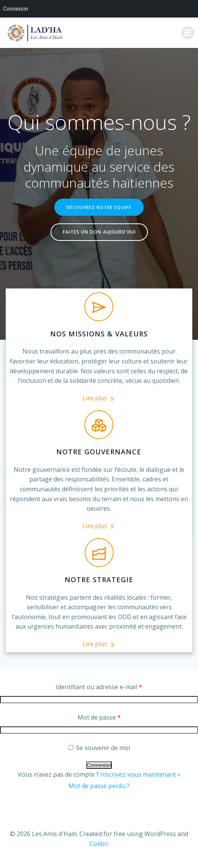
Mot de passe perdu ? (99, 786)
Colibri (99, 844)
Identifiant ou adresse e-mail (99, 687)
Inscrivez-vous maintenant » (140, 774)
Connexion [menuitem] (16, 9)
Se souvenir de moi (99, 748)
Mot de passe (99, 717)
